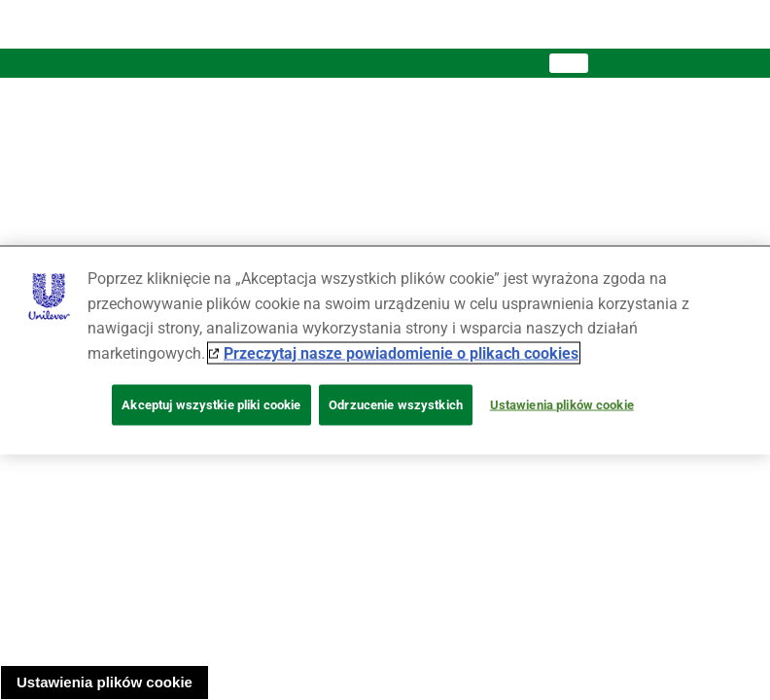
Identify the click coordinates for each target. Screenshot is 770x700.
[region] (385, 350)
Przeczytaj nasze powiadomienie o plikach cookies (401, 352)
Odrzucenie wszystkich (396, 405)
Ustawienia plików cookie (105, 682)
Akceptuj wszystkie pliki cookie (211, 405)
